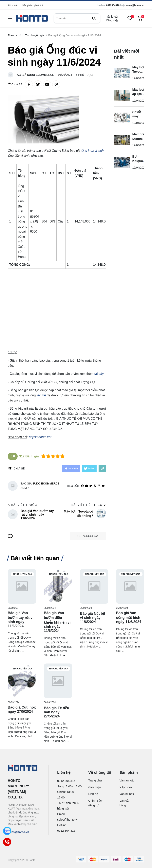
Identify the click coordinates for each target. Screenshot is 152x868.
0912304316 (113, 5)
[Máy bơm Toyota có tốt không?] (122, 73)
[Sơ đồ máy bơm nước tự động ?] (122, 118)
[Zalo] (7, 831)
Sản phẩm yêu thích (33, 6)
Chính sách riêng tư (96, 803)
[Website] (87, 486)
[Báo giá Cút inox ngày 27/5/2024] (22, 681)
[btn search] (94, 18)
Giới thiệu (95, 787)
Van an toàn (127, 780)
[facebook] (82, 486)
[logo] (32, 18)
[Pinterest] (95, 486)
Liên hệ (93, 794)
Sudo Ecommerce (41, 75)
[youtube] (103, 486)
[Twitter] (91, 486)
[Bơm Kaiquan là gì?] (122, 162)
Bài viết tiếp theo (89, 505)
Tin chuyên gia (22, 574)
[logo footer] (24, 768)
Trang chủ (95, 780)
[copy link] (56, 84)
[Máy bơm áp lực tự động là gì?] (122, 95)
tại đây (99, 374)
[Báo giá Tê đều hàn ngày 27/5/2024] (58, 681)
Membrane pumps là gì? (140, 139)
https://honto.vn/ (40, 437)
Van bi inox (127, 794)
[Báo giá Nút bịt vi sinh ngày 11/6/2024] (94, 586)
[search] (77, 18)
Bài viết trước (22, 505)
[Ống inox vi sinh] (92, 151)
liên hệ (41, 395)
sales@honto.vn (135, 5)
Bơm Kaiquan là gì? (139, 161)
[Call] (7, 842)
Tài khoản (13, 6)
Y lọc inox (126, 787)
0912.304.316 (66, 781)
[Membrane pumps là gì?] (122, 140)
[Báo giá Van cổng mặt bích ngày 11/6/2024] (130, 586)
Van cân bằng (125, 803)
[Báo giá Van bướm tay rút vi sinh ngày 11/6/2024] (22, 586)
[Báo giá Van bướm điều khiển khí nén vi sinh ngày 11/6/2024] (58, 586)
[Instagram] (99, 486)
